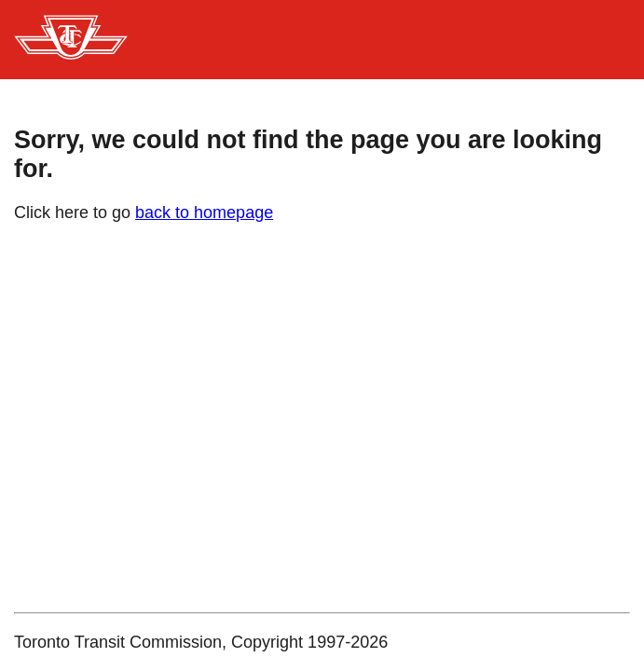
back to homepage (204, 212)
